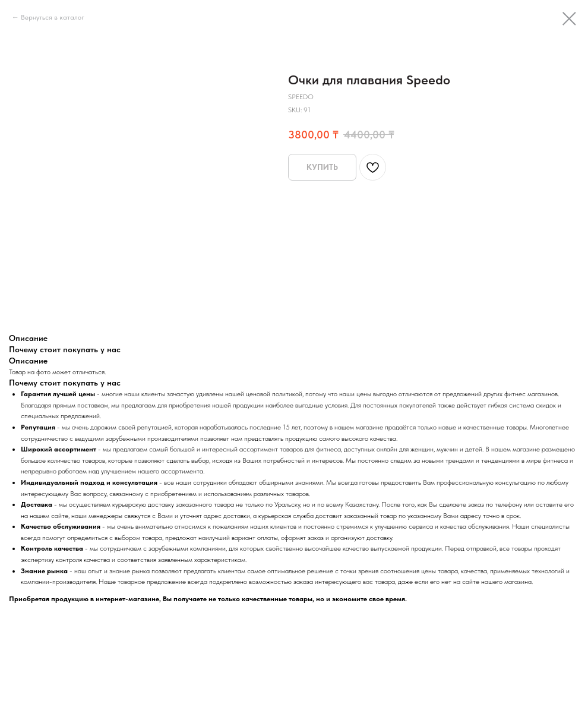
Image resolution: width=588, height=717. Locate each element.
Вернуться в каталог (53, 17)
